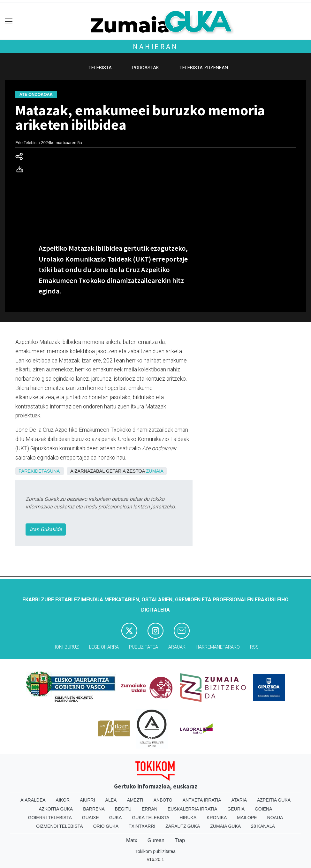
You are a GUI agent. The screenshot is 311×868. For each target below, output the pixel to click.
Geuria (236, 809)
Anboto (163, 800)
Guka (116, 818)
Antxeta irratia (202, 800)
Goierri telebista (50, 818)
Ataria (239, 800)
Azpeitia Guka (274, 800)
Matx (132, 840)
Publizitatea (144, 647)
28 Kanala (263, 826)
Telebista (100, 68)
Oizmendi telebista (60, 826)
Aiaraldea (33, 800)
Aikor (63, 800)
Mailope (247, 818)
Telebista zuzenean (204, 68)
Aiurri (87, 800)
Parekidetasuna (39, 471)
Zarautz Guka (183, 826)
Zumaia (155, 471)
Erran (150, 809)
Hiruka (188, 818)
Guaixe (91, 818)
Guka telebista (151, 818)
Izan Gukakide (46, 529)
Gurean (156, 840)
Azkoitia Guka (56, 809)
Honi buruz (66, 647)
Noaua (275, 818)
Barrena (94, 809)
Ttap (180, 840)
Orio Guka (106, 826)
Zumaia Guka (225, 826)
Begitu (123, 809)
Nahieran (155, 46)
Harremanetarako (218, 647)
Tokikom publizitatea (155, 851)
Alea (111, 800)
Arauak (177, 647)
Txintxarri (142, 826)
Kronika (217, 818)
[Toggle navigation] (9, 22)
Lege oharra (104, 647)
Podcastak (146, 68)
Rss (254, 647)
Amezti (135, 800)
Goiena (263, 809)
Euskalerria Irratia (192, 809)
